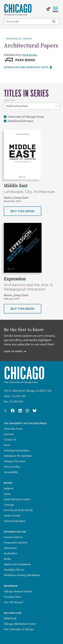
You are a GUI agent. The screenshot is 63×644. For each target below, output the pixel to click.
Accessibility (11, 472)
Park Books (30, 55)
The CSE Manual (14, 602)
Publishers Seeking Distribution (22, 575)
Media (7, 559)
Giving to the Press (15, 461)
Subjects (9, 489)
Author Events (12, 516)
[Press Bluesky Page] (35, 411)
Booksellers (11, 553)
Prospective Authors (16, 543)
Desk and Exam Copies (17, 499)
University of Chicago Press (26, 117)
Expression (15, 279)
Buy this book (21, 213)
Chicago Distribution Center (20, 624)
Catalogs (9, 505)
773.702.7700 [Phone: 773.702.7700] (18, 396)
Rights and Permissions (17, 564)
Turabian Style (12, 597)
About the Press (13, 429)
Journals (9, 434)
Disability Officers (14, 570)
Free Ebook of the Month (18, 510)
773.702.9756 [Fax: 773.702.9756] (16, 402)
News (7, 445)
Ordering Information (17, 451)
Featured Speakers (15, 521)
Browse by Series (19, 39)
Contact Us (10, 440)
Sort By (10, 100)
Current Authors (13, 537)
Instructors (10, 548)
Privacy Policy (12, 467)
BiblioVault (10, 618)
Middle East (16, 186)
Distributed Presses (20, 121)
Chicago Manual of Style (18, 591)
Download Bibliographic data (28, 67)
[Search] (26, 22)
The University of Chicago (19, 629)
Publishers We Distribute (18, 456)
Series (7, 494)
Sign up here (15, 351)
